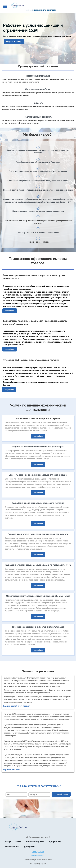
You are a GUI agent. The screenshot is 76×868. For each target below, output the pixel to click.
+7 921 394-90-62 (38, 852)
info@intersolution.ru (38, 856)
